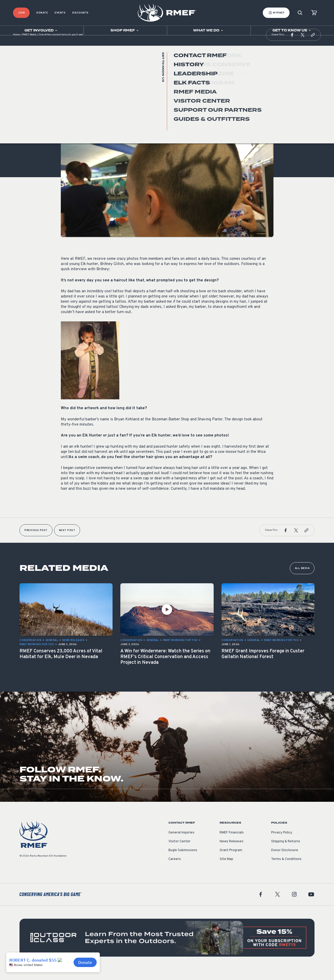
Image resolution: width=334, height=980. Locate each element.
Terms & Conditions (286, 870)
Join (21, 13)
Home (16, 45)
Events (60, 13)
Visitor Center (179, 852)
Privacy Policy (282, 843)
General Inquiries (181, 843)
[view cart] (314, 13)
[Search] (300, 13)
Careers (175, 870)
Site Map (226, 870)
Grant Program (231, 861)
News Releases (232, 852)
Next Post (67, 541)
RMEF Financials (232, 843)
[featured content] (167, 948)
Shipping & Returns (286, 852)
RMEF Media (29, 45)
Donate (42, 13)
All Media (302, 579)
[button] (292, 45)
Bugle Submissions (183, 861)
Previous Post (36, 541)
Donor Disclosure (285, 861)
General (67, 113)
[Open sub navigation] (42, 30)
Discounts (80, 13)
